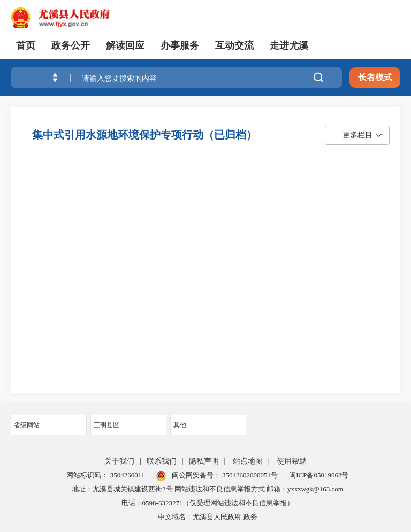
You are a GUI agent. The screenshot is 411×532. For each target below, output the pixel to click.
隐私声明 (204, 461)
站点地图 (248, 461)
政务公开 (71, 45)
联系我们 (162, 461)
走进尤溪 (289, 45)
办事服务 (180, 45)
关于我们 (119, 461)
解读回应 (125, 45)
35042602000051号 (250, 475)
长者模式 (375, 77)
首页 (26, 45)
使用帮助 (292, 461)
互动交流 (234, 45)
